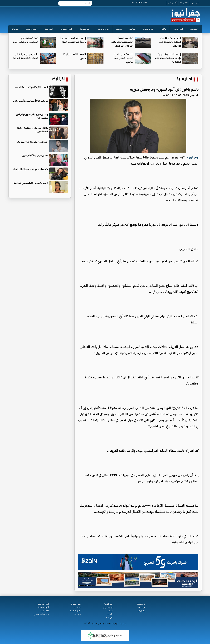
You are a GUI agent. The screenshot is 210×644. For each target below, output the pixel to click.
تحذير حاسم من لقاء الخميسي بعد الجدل (30, 183)
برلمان (163, 29)
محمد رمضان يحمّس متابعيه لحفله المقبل (32, 142)
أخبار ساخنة (85, 29)
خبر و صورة (148, 29)
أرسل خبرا (172, 3)
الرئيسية (194, 29)
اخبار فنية (184, 79)
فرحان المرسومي (41, 614)
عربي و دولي (103, 29)
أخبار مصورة (66, 29)
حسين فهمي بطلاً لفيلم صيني (35, 156)
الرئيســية (141, 604)
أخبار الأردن (178, 29)
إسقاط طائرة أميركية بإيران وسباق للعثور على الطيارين (168, 59)
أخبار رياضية (32, 29)
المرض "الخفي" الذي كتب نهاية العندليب (31, 87)
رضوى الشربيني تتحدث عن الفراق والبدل (31, 169)
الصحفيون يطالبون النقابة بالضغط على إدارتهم (170, 42)
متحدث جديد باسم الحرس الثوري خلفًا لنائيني (123, 59)
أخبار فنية (49, 29)
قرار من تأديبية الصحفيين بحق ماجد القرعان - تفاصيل (122, 42)
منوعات (15, 29)
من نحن (195, 3)
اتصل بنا (184, 3)
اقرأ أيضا (58, 79)
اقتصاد (119, 29)
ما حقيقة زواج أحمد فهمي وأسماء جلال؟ (30, 101)
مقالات (132, 29)
